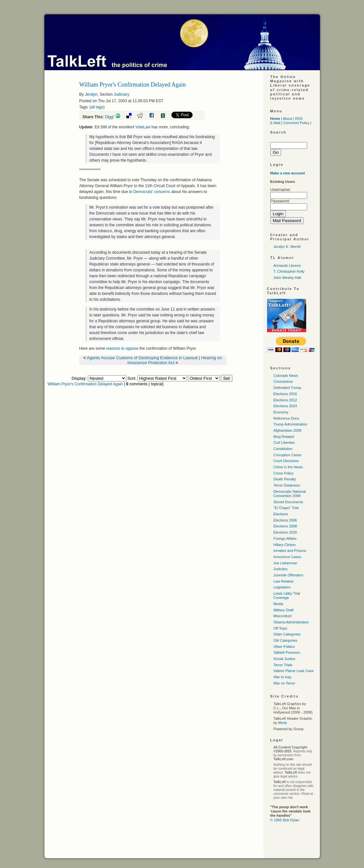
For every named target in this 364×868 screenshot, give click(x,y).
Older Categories (287, 634)
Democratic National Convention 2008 (290, 494)
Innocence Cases (287, 557)
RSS (299, 119)
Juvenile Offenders (289, 575)
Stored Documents (288, 502)
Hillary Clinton (285, 545)
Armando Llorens (287, 265)
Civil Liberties (284, 442)
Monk (283, 723)
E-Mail (275, 123)
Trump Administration (291, 424)
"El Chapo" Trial (286, 508)
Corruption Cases (288, 455)
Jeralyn (91, 94)
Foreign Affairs (285, 538)
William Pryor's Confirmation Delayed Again (85, 384)
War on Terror (285, 683)
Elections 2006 (285, 520)
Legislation (282, 587)
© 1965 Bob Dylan (285, 820)
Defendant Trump (287, 388)
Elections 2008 (285, 526)
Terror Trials (283, 665)
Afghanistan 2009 (288, 430)
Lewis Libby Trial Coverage (287, 595)
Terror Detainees (287, 485)
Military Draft (284, 610)
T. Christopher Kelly (289, 271)
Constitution (283, 449)
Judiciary (122, 94)
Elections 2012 (285, 400)
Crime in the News (288, 467)
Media (278, 604)
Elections (281, 514)
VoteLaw (143, 127)
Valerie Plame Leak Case (294, 671)
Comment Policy (296, 123)
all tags (97, 107)
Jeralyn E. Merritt (287, 247)
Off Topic (281, 628)
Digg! (109, 117)
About (287, 119)
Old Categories (285, 640)
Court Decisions (286, 461)
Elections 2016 (285, 394)
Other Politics (284, 647)
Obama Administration (291, 622)
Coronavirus (283, 381)
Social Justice (285, 659)
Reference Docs (286, 418)
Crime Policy (284, 473)
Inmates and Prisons (290, 551)
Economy (281, 412)
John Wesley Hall (287, 278)
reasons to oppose (123, 348)
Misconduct (283, 616)
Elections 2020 (285, 532)
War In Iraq (282, 677)
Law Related (284, 581)
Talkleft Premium (287, 652)
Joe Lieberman (285, 563)
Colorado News (286, 376)
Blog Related (284, 437)
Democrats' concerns (152, 192)
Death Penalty (285, 479)
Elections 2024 (285, 406)
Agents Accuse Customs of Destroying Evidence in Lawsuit (142, 358)
